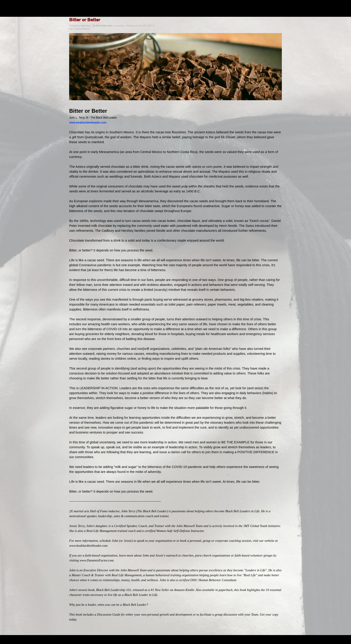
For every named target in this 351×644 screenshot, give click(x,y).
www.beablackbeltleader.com (88, 123)
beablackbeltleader (82, 29)
